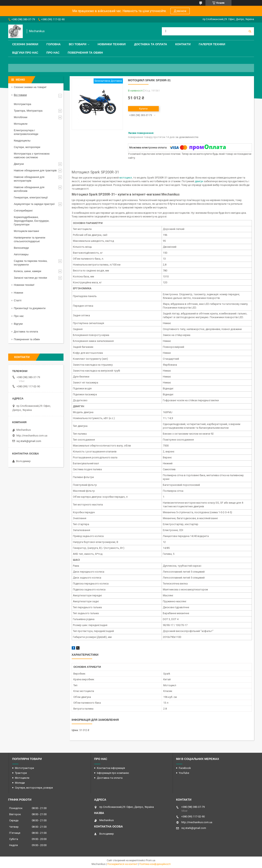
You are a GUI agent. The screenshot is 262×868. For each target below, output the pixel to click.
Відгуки (18, 324)
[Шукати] (250, 31)
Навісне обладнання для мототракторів (29, 179)
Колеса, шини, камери (28, 271)
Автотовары (21, 254)
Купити (143, 109)
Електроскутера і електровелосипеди (26, 132)
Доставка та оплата (151, 44)
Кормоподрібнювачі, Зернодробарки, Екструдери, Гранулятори (32, 221)
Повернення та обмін (85, 53)
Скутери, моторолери (27, 147)
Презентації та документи (30, 308)
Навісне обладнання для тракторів (35, 170)
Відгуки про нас (25, 53)
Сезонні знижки (25, 44)
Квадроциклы (22, 141)
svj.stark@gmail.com (29, 441)
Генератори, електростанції (31, 197)
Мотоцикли (21, 124)
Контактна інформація (111, 768)
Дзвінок (180, 11)
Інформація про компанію (113, 773)
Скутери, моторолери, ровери (34, 788)
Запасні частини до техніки (31, 278)
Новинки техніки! (112, 44)
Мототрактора (23, 104)
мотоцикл (126, 178)
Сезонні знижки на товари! (30, 87)
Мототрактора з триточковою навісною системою (32, 155)
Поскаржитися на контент (122, 864)
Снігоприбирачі (23, 211)
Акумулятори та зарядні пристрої (34, 204)
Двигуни (19, 164)
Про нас (53, 53)
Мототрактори (24, 768)
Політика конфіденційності (155, 864)
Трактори (21, 773)
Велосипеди (21, 248)
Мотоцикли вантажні (27, 231)
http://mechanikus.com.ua (32, 436)
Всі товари (78, 44)
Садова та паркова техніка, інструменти (31, 263)
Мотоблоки (21, 117)
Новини (19, 293)
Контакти (183, 44)
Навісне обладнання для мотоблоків (29, 189)
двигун (199, 181)
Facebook (185, 768)
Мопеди (20, 783)
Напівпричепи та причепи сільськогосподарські (30, 239)
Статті (18, 300)
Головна (54, 44)
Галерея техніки (212, 44)
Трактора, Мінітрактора (28, 111)
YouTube (184, 773)
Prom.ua (151, 860)
